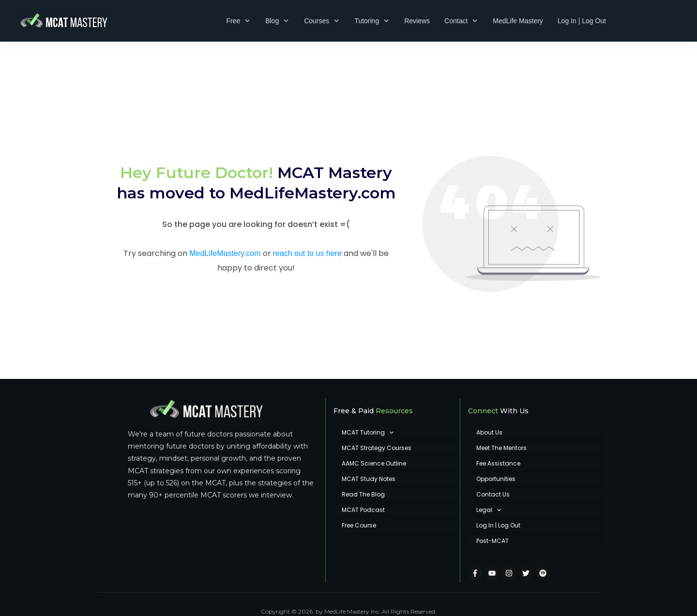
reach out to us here (307, 226)
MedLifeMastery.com (313, 165)
